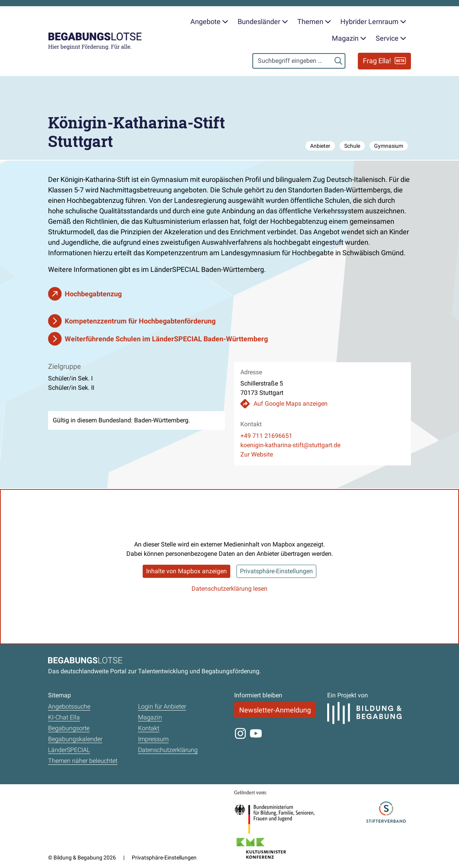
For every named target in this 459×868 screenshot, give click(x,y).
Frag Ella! (384, 61)
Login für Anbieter (162, 706)
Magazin (150, 717)
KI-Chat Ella (64, 717)
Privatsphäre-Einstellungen (276, 571)
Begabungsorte (69, 728)
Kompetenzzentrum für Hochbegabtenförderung (140, 321)
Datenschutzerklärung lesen (229, 589)
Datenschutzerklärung (168, 750)
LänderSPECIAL (69, 750)
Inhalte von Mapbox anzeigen (186, 571)
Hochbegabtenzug (93, 294)
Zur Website (257, 454)
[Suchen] (338, 61)
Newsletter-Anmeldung (275, 710)
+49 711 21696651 (266, 436)
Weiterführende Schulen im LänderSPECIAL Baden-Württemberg (166, 339)
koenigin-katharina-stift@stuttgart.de (290, 445)
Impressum (153, 739)
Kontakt (149, 728)
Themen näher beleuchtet (83, 761)
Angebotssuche (69, 706)
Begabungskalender (75, 739)
